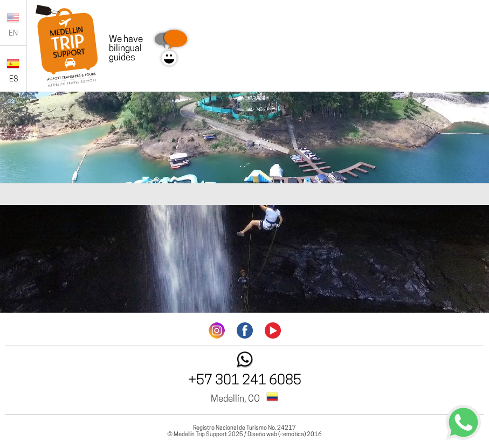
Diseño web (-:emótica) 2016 (285, 435)
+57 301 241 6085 (245, 381)
